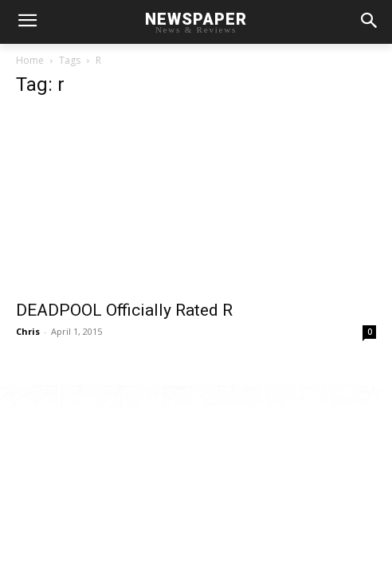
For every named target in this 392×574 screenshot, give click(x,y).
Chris (28, 331)
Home (30, 60)
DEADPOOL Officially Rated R (124, 310)
